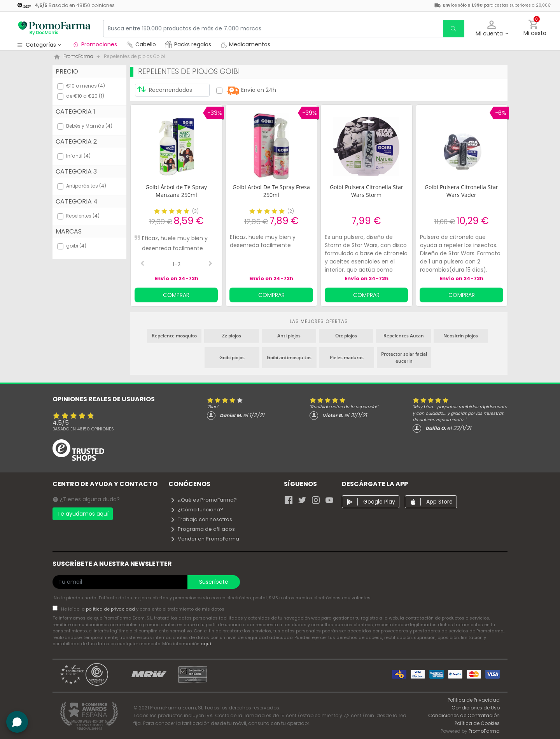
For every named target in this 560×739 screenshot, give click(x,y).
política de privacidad (111, 609)
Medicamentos (245, 44)
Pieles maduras (347, 357)
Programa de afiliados (202, 529)
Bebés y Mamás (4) (89, 126)
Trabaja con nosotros (201, 519)
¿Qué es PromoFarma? (203, 500)
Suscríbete (214, 582)
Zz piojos (232, 336)
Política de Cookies (477, 723)
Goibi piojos (232, 357)
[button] (492, 29)
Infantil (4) (78, 156)
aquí (206, 644)
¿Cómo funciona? (197, 510)
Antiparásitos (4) (86, 186)
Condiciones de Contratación (464, 715)
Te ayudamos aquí (83, 514)
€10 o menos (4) (86, 86)
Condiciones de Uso (476, 708)
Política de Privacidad (474, 700)
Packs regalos (188, 44)
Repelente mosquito (174, 336)
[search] (453, 29)
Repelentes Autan (404, 336)
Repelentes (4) (83, 216)
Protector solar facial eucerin (404, 357)
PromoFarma (484, 731)
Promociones (95, 44)
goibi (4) (76, 246)
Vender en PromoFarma (205, 539)
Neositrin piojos (461, 336)
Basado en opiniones (83, 429)
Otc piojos (346, 336)
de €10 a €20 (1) (85, 96)
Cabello (141, 44)
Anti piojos (289, 336)
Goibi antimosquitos (289, 357)
